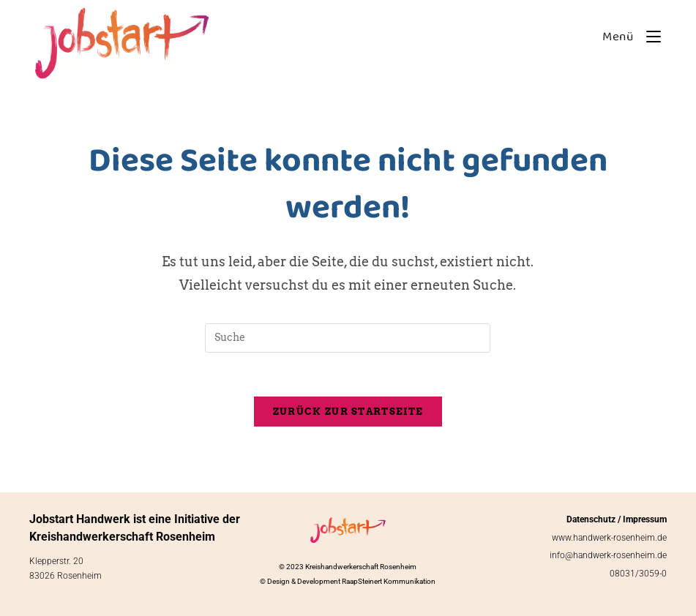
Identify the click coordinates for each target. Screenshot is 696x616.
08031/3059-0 (638, 574)
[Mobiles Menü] (629, 37)
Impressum (645, 519)
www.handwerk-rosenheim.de (609, 538)
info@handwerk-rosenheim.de (608, 555)
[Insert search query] (348, 338)
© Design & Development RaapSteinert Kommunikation (348, 581)
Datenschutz (591, 519)
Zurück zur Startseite (348, 412)
